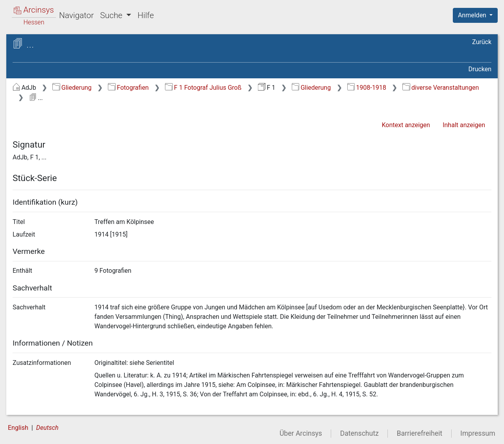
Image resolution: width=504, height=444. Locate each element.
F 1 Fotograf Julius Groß (203, 88)
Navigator (76, 15)
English (18, 428)
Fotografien (128, 88)
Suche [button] (112, 15)
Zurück (482, 42)
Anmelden (473, 15)
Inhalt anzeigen (464, 125)
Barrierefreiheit (420, 433)
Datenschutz (359, 433)
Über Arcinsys (301, 433)
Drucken (480, 69)
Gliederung (72, 88)
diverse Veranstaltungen (441, 88)
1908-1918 (367, 88)
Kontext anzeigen (406, 125)
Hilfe (145, 15)
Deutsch (47, 428)
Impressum (478, 433)
